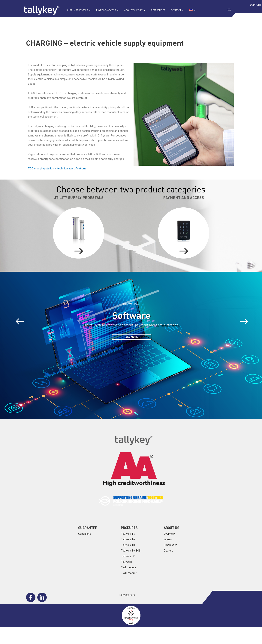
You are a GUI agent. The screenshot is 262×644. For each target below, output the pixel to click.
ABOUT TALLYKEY (135, 10)
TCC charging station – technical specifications (57, 168)
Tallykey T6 (128, 539)
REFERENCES (158, 10)
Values (168, 539)
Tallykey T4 (128, 534)
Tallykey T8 (128, 545)
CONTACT (177, 10)
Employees (171, 545)
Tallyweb (126, 562)
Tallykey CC (128, 556)
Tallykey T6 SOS (131, 550)
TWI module (128, 567)
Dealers (169, 550)
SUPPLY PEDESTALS (78, 10)
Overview (169, 534)
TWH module (129, 573)
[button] (22, 322)
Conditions (85, 534)
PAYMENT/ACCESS (107, 10)
